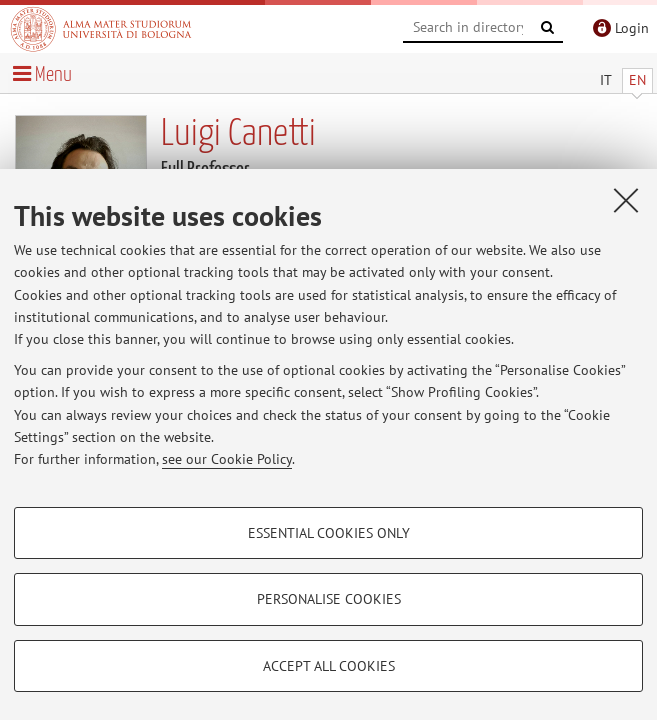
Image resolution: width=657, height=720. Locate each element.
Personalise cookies (329, 599)
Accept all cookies (329, 666)
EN (637, 80)
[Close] (626, 200)
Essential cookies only (329, 533)
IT (606, 80)
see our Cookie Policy (227, 459)
